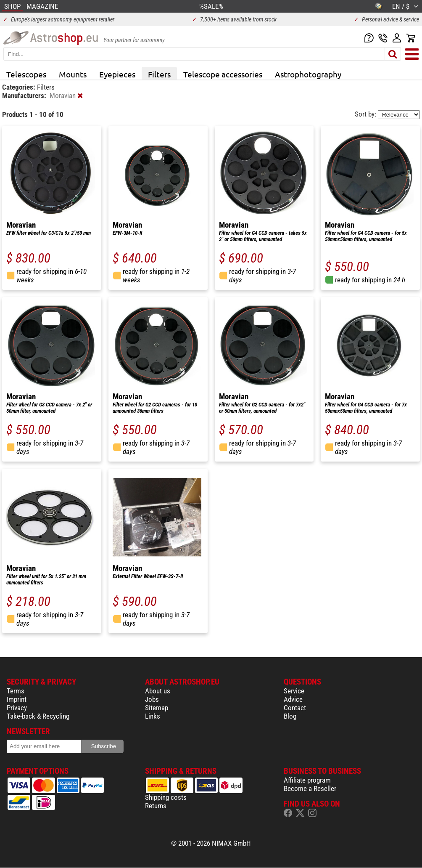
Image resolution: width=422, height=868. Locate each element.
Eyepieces (117, 74)
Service (294, 691)
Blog (290, 716)
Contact (295, 708)
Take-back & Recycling (38, 716)
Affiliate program (307, 780)
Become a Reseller (310, 788)
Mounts (73, 74)
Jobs (152, 699)
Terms (16, 691)
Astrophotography (308, 74)
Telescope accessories (223, 74)
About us (158, 691)
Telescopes (26, 74)
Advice (293, 699)
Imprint (17, 699)
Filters (159, 74)
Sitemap (157, 708)
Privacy (17, 708)
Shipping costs (166, 797)
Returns (156, 806)
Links (153, 716)
